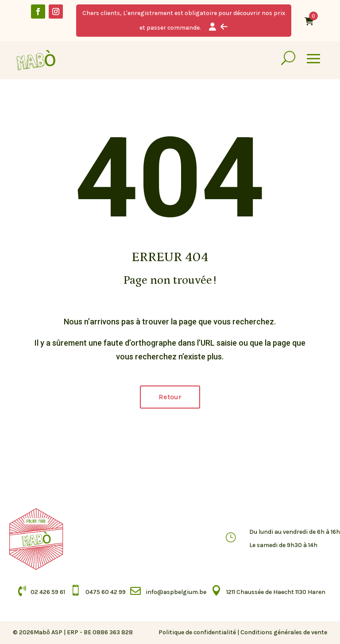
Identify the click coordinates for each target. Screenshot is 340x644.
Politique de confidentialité (197, 632)
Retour (170, 397)
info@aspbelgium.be (176, 592)
